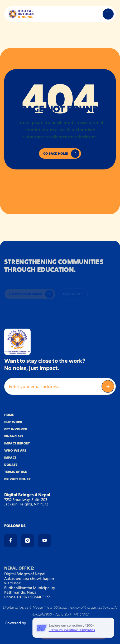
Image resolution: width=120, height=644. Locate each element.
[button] (108, 14)
